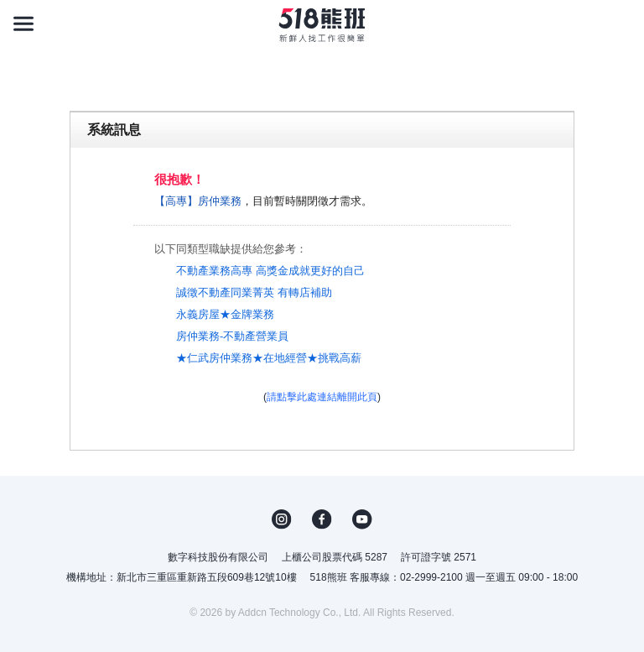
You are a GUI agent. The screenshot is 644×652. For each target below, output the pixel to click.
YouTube (362, 519)
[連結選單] (23, 23)
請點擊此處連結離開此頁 (322, 397)
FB (322, 519)
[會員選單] (621, 23)
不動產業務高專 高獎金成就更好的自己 (270, 271)
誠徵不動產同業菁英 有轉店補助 (254, 292)
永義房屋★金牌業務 (225, 314)
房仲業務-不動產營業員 (232, 336)
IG (282, 519)
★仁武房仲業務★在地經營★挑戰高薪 (269, 358)
